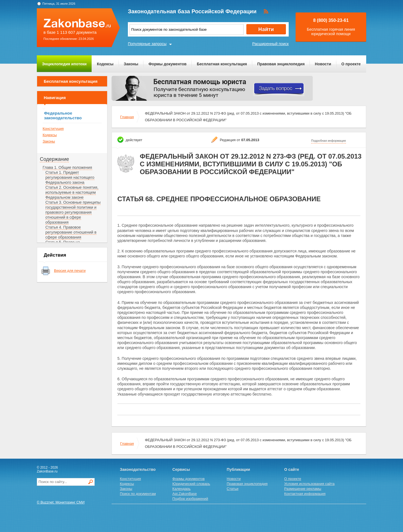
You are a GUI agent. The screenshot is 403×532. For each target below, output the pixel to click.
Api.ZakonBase (185, 494)
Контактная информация (305, 494)
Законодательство (138, 469)
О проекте (351, 64)
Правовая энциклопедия (281, 64)
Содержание (54, 159)
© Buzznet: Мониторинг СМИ (61, 502)
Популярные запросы (147, 44)
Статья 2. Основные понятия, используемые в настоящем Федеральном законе (72, 192)
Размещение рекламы (303, 489)
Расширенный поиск (270, 44)
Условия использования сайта (309, 484)
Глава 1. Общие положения (67, 167)
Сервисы (181, 469)
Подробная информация (329, 141)
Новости (323, 64)
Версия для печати (70, 271)
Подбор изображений (190, 499)
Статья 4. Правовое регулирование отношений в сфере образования (71, 232)
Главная (127, 117)
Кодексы (105, 64)
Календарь (182, 489)
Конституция (53, 129)
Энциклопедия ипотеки (64, 64)
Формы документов (167, 64)
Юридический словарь (191, 484)
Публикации (238, 469)
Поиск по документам (138, 494)
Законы (131, 64)
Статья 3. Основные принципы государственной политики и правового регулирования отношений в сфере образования (73, 212)
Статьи (232, 489)
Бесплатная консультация (222, 64)
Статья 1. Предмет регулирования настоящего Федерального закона (70, 177)
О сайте (292, 469)
